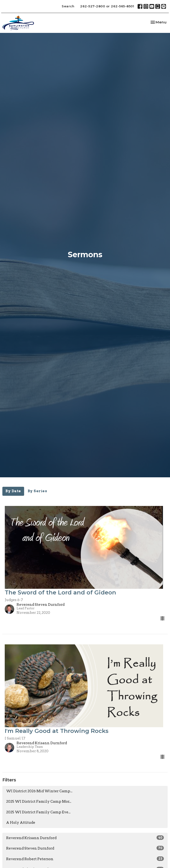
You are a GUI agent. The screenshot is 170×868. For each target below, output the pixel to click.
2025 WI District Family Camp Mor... (39, 802)
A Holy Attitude (21, 823)
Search (68, 6)
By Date (13, 491)
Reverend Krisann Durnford (85, 838)
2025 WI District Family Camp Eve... (38, 812)
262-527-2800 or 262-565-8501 (107, 6)
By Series (37, 491)
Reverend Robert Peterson (85, 859)
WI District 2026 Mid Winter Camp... (39, 791)
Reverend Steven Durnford (85, 848)
